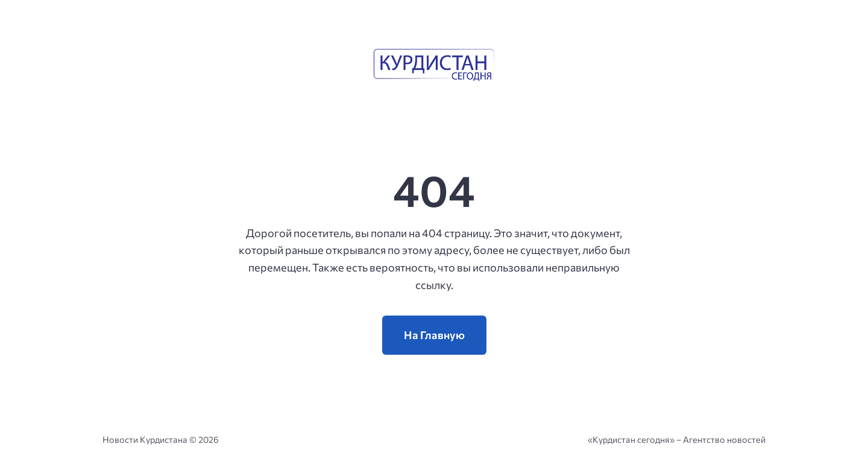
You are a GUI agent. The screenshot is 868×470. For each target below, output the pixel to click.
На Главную (434, 335)
